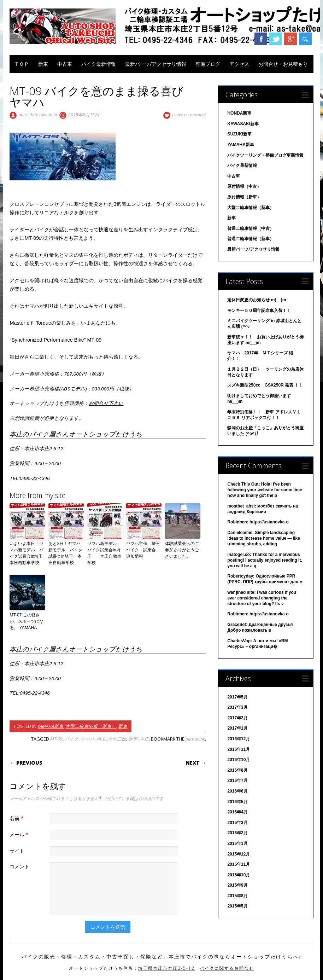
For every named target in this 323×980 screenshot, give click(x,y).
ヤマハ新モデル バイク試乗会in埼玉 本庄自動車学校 (104, 553)
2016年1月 (237, 843)
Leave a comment (189, 115)
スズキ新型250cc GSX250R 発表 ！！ (265, 385)
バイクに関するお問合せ (227, 968)
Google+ (290, 39)
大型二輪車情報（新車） (91, 726)
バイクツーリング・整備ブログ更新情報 (265, 155)
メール (20, 834)
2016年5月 (237, 802)
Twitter (276, 39)
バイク (72, 739)
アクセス (239, 64)
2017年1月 (237, 728)
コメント (19, 866)
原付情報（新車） (244, 197)
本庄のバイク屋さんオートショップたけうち (76, 434)
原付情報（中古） (244, 186)
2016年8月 (237, 770)
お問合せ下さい (106, 403)
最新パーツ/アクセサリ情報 (156, 64)
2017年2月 (237, 718)
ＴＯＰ (22, 64)
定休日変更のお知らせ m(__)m (257, 300)
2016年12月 (239, 739)
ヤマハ (87, 739)
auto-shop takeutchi (38, 115)
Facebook (261, 39)
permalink (195, 739)
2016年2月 (237, 833)
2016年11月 (239, 749)
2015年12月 (239, 854)
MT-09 (56, 739)
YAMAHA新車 (50, 726)
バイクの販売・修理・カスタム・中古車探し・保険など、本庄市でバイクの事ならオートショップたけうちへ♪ (162, 957)
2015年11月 (239, 864)
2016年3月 (237, 823)
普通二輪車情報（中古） (251, 228)
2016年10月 (239, 760)
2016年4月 (237, 812)
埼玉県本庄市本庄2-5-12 (166, 968)
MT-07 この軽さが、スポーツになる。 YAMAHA (27, 621)
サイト (17, 851)
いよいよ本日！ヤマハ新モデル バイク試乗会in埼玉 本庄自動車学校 (27, 553)
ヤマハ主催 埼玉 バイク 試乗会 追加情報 (144, 550)
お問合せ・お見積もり (283, 64)
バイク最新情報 (99, 64)
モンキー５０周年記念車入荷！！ (259, 311)
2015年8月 (237, 896)
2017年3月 (237, 707)
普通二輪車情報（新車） (251, 239)
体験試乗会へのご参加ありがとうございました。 (182, 550)
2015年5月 (237, 906)
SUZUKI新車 (239, 134)
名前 (17, 818)
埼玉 (101, 739)
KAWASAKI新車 (243, 124)
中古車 (65, 64)
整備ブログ (208, 64)
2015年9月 (237, 885)
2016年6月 (237, 791)
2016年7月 (237, 781)
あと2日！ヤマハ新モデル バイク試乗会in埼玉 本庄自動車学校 (65, 553)
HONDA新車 (239, 113)
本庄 (144, 739)
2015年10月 (239, 875)
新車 (43, 64)
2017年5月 (237, 697)
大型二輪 (117, 739)
